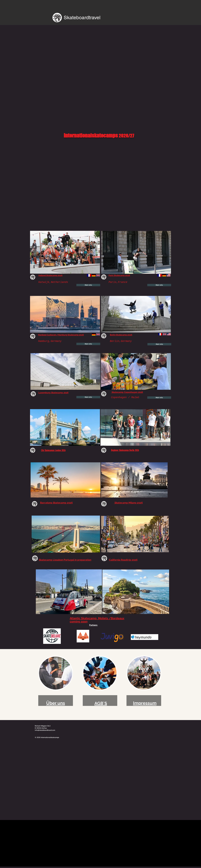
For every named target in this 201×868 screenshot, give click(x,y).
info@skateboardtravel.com (45, 730)
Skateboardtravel (82, 17)
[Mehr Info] (88, 285)
